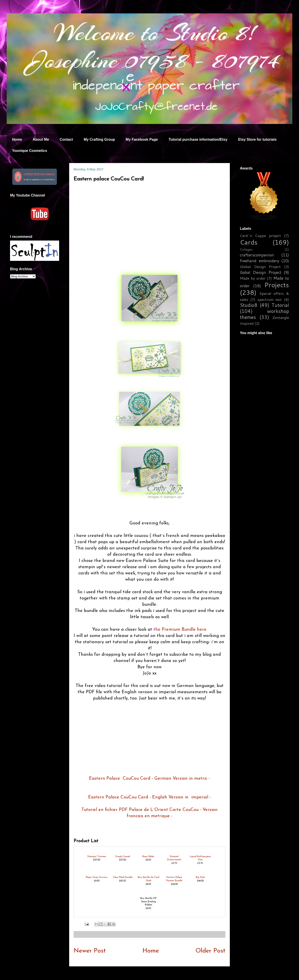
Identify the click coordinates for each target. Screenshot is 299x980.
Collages (246, 249)
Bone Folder (148, 857)
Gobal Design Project (261, 272)
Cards (249, 242)
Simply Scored (123, 857)
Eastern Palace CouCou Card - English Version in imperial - (149, 797)
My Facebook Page (142, 139)
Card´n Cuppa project (260, 236)
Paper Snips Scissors (97, 877)
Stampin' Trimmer (97, 857)
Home (17, 139)
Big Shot (200, 877)
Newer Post (90, 951)
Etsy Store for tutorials (257, 139)
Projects (277, 285)
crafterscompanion (257, 255)
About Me (41, 139)
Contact (66, 139)
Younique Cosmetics (30, 151)
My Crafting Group (99, 139)
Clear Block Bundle (123, 877)
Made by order (253, 278)
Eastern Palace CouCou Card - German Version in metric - (149, 779)
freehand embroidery (260, 261)
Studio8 (249, 305)
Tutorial (280, 305)
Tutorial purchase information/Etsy (198, 139)
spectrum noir (270, 299)
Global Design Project (260, 267)
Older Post (210, 951)
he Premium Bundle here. (181, 630)
